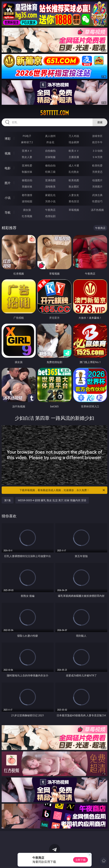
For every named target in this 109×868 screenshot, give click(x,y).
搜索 (100, 122)
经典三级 (50, 172)
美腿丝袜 (27, 187)
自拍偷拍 (50, 151)
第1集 (8, 500)
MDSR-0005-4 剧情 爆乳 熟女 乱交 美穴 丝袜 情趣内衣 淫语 (52, 500)
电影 (8, 168)
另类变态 (97, 172)
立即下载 (81, 860)
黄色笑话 (74, 201)
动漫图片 (97, 180)
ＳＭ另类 (97, 157)
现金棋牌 (74, 142)
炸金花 (50, 142)
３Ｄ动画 (97, 151)
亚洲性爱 (27, 165)
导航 (8, 212)
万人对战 (74, 136)
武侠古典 (97, 195)
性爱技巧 (97, 201)
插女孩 (27, 210)
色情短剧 (50, 216)
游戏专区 (97, 136)
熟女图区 (74, 187)
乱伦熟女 (74, 172)
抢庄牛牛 (97, 142)
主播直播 (74, 157)
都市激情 (27, 195)
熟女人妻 (27, 157)
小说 (8, 198)
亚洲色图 (50, 180)
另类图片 (97, 187)
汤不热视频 (97, 210)
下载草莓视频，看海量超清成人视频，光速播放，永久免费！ (62, 490)
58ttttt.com (54, 113)
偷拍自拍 (50, 165)
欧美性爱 (97, 165)
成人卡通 (74, 165)
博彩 (8, 139)
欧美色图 (74, 180)
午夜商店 (50, 210)
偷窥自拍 (27, 180)
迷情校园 (27, 201)
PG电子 (27, 136)
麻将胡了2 (27, 142)
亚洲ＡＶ (27, 151)
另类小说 (50, 201)
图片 (8, 183)
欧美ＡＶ (74, 151)
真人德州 (50, 136)
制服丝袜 (27, 172)
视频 (8, 153)
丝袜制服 (50, 157)
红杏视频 (27, 216)
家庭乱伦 (50, 195)
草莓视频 (74, 210)
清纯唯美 (50, 187)
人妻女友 (74, 195)
